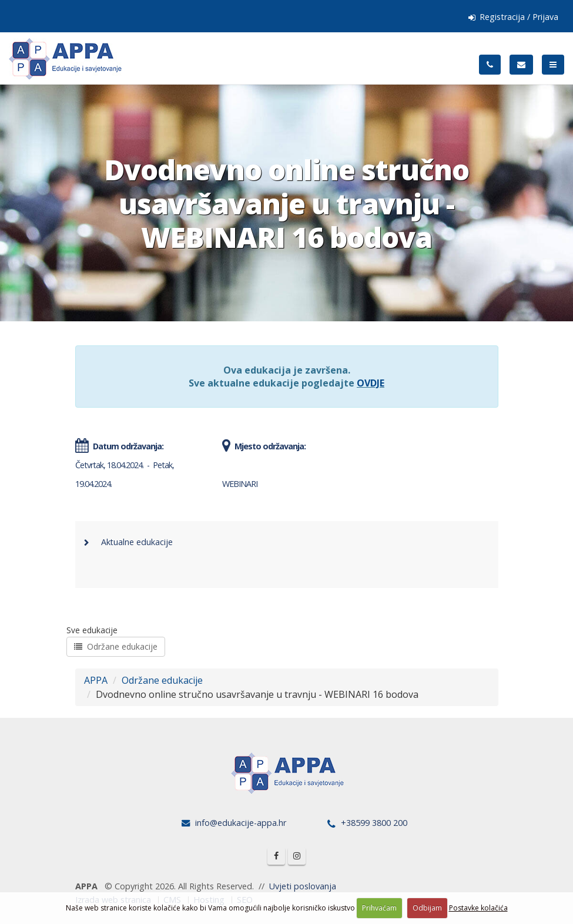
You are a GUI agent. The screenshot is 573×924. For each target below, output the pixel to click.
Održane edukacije (116, 646)
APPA (96, 680)
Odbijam (427, 908)
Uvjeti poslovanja (303, 886)
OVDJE (371, 383)
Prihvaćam (379, 908)
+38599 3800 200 (374, 823)
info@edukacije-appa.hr (241, 823)
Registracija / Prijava (513, 17)
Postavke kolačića (478, 908)
